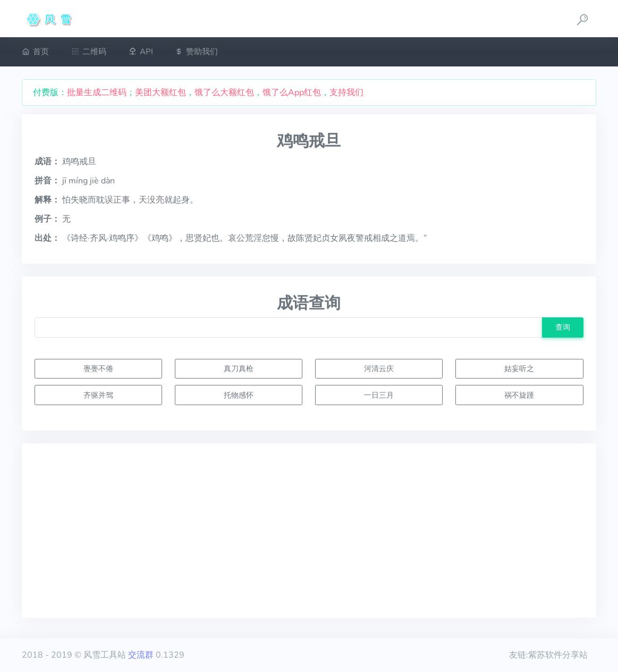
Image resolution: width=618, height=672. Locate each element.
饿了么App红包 (292, 93)
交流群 (141, 655)
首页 (35, 52)
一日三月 (379, 395)
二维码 (89, 52)
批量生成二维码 (97, 93)
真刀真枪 (239, 368)
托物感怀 (239, 395)
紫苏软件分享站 (558, 655)
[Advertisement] (309, 531)
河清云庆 (379, 368)
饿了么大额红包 (224, 93)
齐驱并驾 (98, 395)
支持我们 (346, 93)
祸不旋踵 (519, 395)
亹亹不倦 (98, 368)
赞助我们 (196, 52)
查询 (563, 327)
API (141, 52)
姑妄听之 (519, 368)
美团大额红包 (160, 93)
